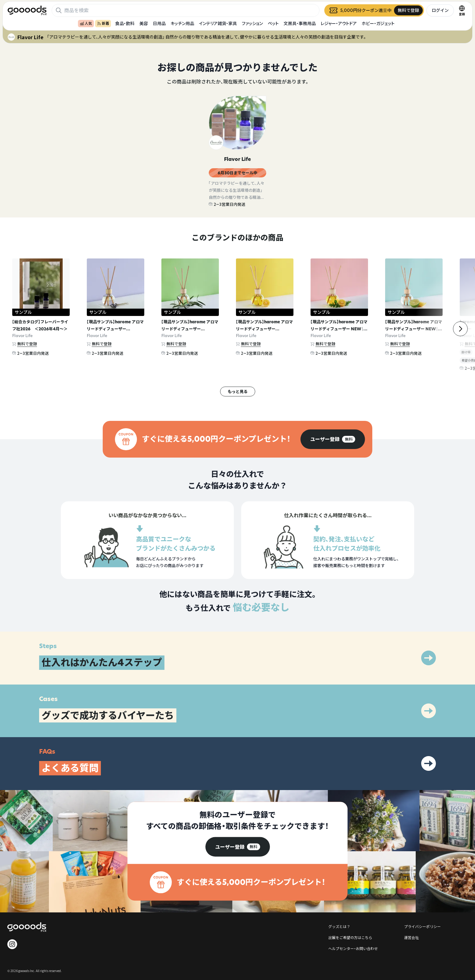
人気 (86, 23)
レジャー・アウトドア (339, 23)
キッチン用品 (182, 23)
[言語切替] (462, 10)
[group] (333, 439)
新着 (103, 23)
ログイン (440, 10)
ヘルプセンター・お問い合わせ (353, 948)
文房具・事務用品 (300, 23)
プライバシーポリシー (422, 926)
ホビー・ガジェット (378, 23)
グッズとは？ (339, 926)
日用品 (159, 23)
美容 (144, 23)
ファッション (252, 23)
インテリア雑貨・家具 (218, 23)
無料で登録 (27, 344)
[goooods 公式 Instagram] (12, 944)
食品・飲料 (125, 23)
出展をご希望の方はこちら (350, 937)
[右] (460, 329)
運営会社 (411, 937)
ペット (273, 23)
